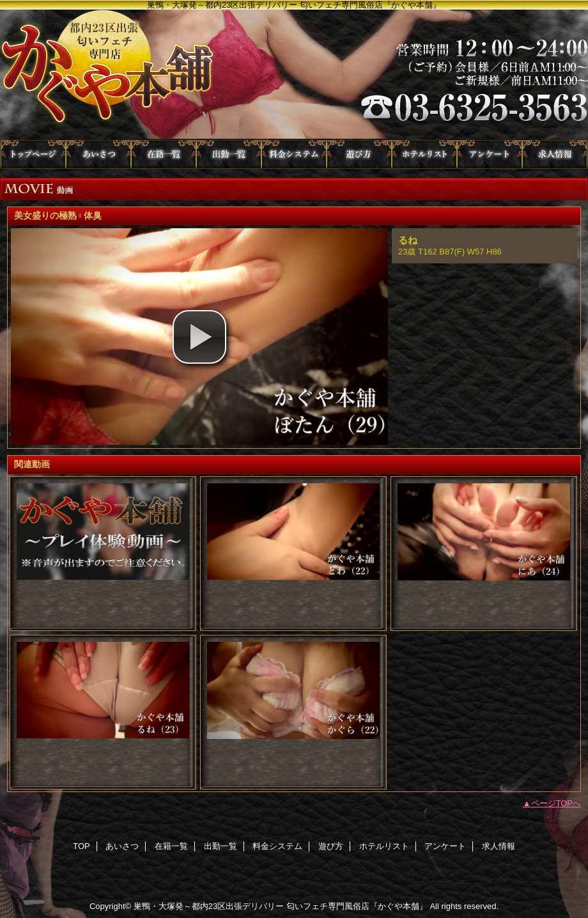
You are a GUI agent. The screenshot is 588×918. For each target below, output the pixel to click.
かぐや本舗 (294, 75)
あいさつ (98, 154)
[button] (199, 337)
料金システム (294, 154)
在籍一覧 (164, 154)
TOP (33, 154)
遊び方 (359, 154)
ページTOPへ (556, 803)
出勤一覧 (229, 154)
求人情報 (555, 154)
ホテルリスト (424, 154)
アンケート (490, 154)
